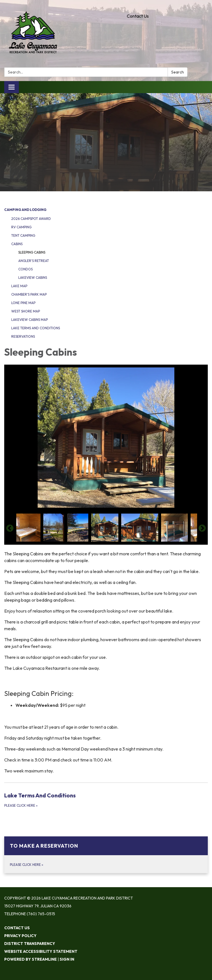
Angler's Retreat (34, 261)
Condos (25, 269)
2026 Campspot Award (31, 219)
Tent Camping (23, 235)
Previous (10, 528)
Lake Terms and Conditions (36, 328)
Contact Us (138, 16)
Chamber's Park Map (29, 294)
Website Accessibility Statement (41, 951)
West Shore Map (26, 311)
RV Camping (21, 227)
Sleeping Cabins (32, 252)
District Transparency (30, 944)
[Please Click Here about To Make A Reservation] (106, 855)
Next (202, 528)
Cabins (17, 244)
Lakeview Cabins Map (30, 320)
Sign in (67, 959)
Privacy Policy (20, 936)
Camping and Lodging (25, 210)
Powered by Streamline (31, 959)
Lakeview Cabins (33, 278)
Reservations (23, 336)
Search (178, 72)
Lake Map (19, 286)
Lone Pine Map (23, 303)
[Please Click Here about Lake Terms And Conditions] (106, 800)
